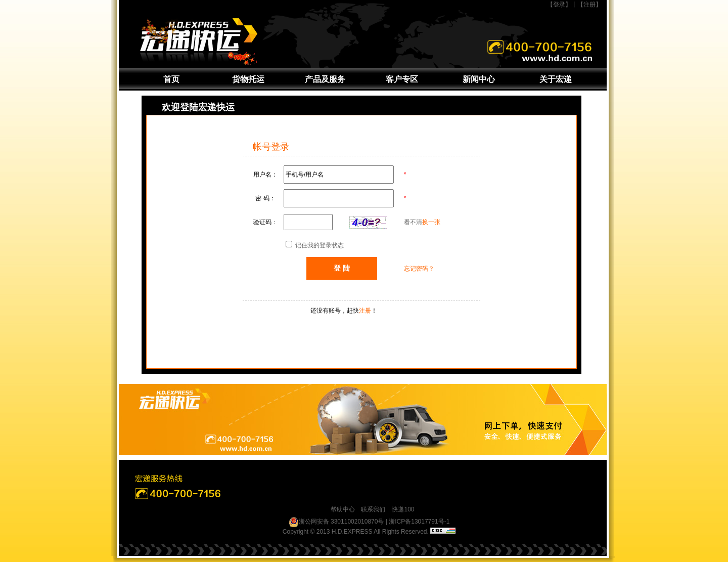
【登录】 (559, 5)
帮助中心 (343, 509)
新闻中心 (479, 79)
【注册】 (589, 5)
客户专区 (402, 79)
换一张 (431, 222)
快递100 (403, 509)
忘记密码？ (419, 269)
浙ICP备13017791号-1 (419, 522)
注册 (365, 311)
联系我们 (373, 509)
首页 (171, 79)
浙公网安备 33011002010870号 (336, 522)
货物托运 (248, 79)
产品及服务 (325, 79)
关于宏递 (556, 79)
